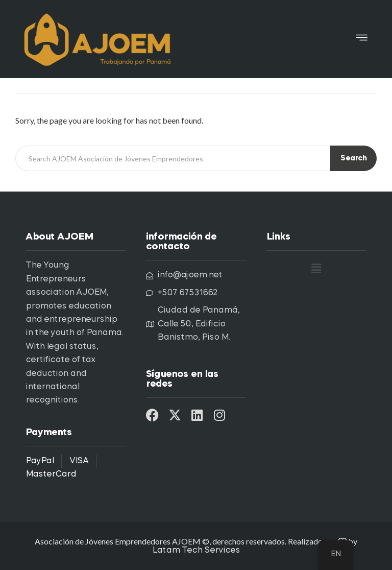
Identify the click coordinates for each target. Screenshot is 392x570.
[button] (362, 39)
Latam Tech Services (196, 551)
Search (353, 159)
